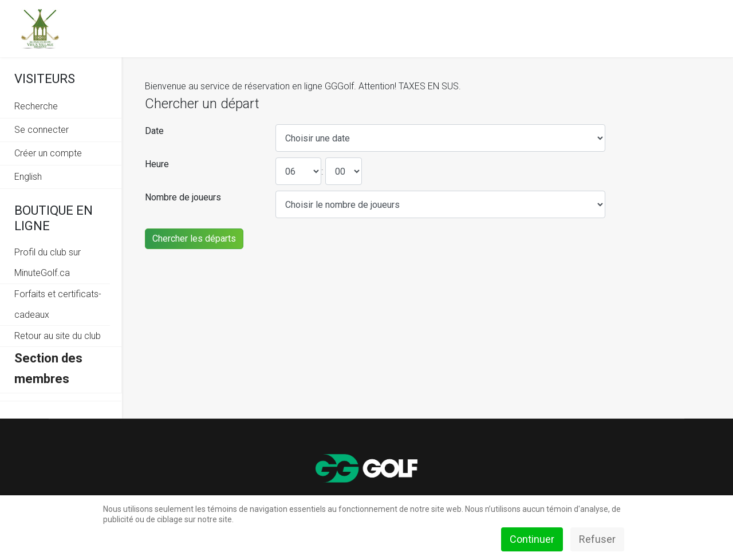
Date (154, 131)
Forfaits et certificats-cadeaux (58, 304)
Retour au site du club (58, 336)
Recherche (36, 106)
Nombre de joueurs (183, 197)
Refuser (597, 539)
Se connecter (42, 130)
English (28, 177)
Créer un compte (48, 153)
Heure (157, 164)
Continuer (532, 539)
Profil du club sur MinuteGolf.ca (48, 263)
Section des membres (48, 368)
